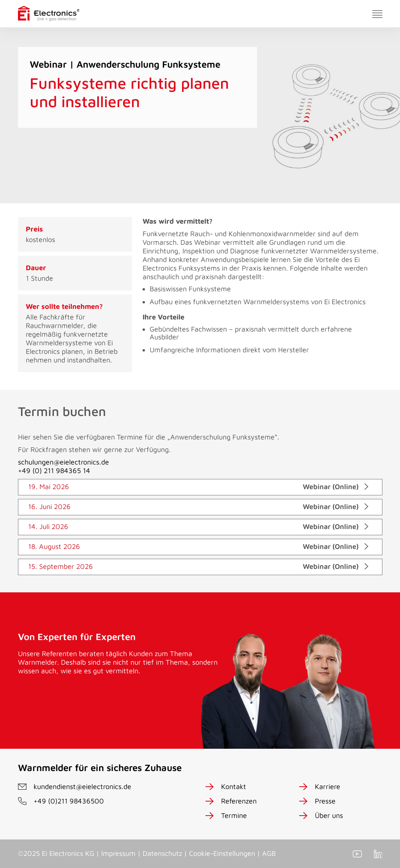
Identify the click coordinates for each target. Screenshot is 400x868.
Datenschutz (162, 853)
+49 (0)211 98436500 (69, 801)
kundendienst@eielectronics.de (82, 786)
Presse (325, 801)
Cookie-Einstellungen (222, 853)
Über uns (329, 815)
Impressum (118, 853)
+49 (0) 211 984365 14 (54, 471)
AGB (269, 853)
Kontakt (234, 786)
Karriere (328, 786)
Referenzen (239, 801)
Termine (234, 815)
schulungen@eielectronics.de (63, 462)
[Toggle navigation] (377, 14)
